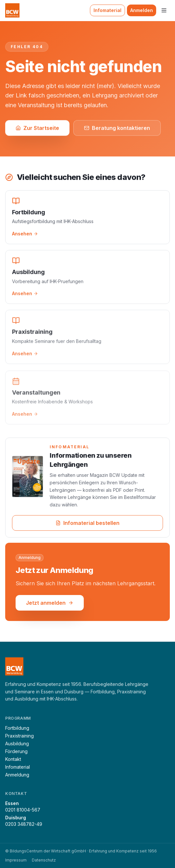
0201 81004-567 (23, 810)
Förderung (16, 751)
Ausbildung (17, 744)
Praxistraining (19, 736)
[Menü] (164, 10)
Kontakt (13, 759)
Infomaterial (107, 10)
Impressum (16, 860)
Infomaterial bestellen (87, 524)
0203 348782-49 (24, 824)
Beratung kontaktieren (117, 128)
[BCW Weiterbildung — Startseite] (12, 10)
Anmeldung (17, 775)
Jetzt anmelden (50, 603)
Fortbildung (17, 728)
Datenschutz (44, 860)
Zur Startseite (37, 128)
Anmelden (142, 10)
